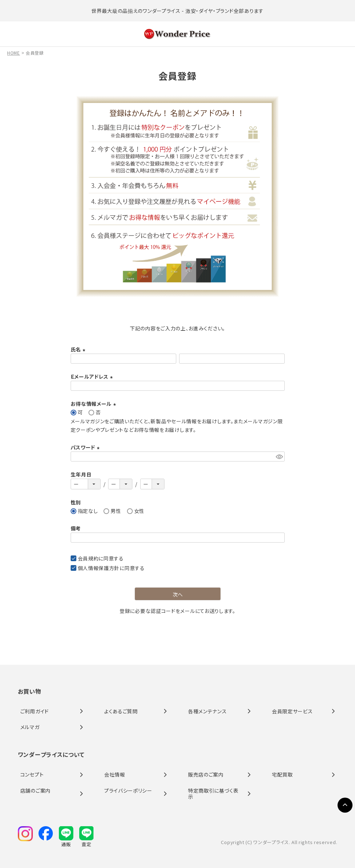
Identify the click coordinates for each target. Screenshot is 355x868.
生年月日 (81, 474)
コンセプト (32, 774)
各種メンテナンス (207, 711)
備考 (76, 528)
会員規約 (88, 558)
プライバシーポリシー (128, 790)
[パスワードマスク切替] (279, 457)
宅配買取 (282, 774)
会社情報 (115, 774)
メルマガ (30, 727)
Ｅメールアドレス (93, 376)
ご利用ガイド (35, 711)
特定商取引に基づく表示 (213, 794)
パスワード (86, 447)
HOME (14, 53)
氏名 (79, 349)
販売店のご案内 (206, 774)
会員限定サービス (292, 711)
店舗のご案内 (35, 790)
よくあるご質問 (121, 711)
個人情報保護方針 (99, 568)
